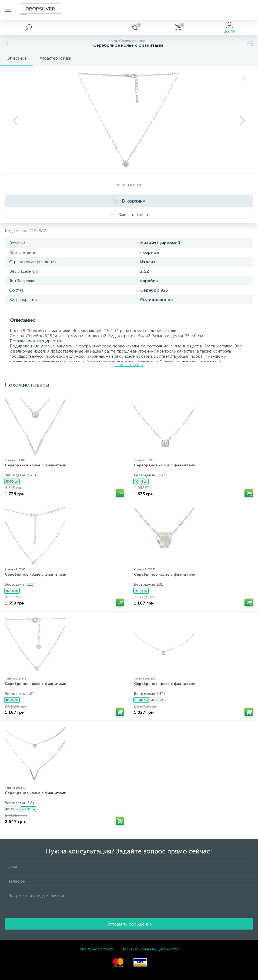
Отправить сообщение (129, 924)
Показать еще (129, 365)
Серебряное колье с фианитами (36, 465)
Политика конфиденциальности (150, 949)
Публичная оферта (97, 949)
